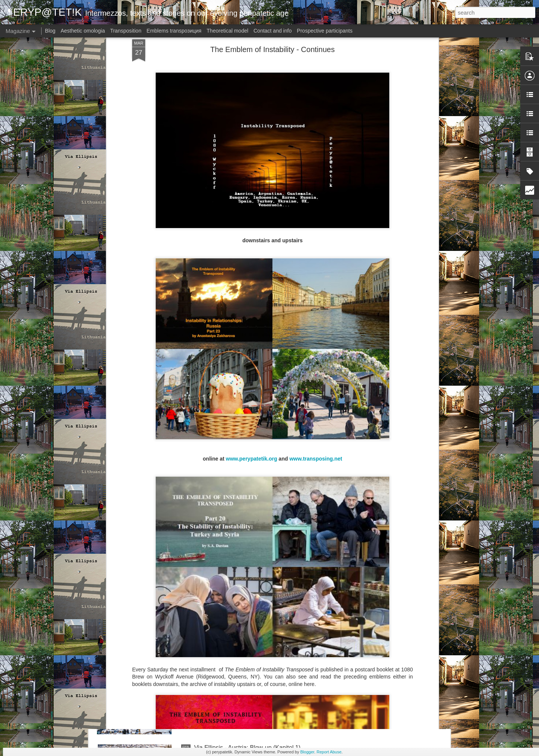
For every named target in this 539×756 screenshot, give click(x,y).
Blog (50, 31)
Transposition (126, 31)
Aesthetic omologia (83, 31)
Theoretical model (227, 31)
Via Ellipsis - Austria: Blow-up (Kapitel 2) (247, 663)
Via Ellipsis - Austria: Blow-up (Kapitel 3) (247, 578)
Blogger (307, 752)
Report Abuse (329, 752)
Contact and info (272, 31)
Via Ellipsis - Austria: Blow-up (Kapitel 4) (247, 493)
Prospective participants (325, 31)
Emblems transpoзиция (174, 31)
